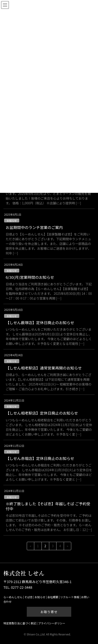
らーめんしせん (13, 597)
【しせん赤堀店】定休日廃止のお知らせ (40, 458)
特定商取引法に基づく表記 (20, 623)
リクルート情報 (70, 597)
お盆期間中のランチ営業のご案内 (34, 227)
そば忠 (29, 597)
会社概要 (53, 597)
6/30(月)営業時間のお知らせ (30, 277)
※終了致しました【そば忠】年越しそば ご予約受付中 (48, 506)
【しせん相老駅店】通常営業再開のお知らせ (44, 368)
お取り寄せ (49, 612)
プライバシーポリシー (52, 623)
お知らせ (12, 221)
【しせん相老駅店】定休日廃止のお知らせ (42, 413)
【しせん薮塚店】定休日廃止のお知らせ (40, 323)
